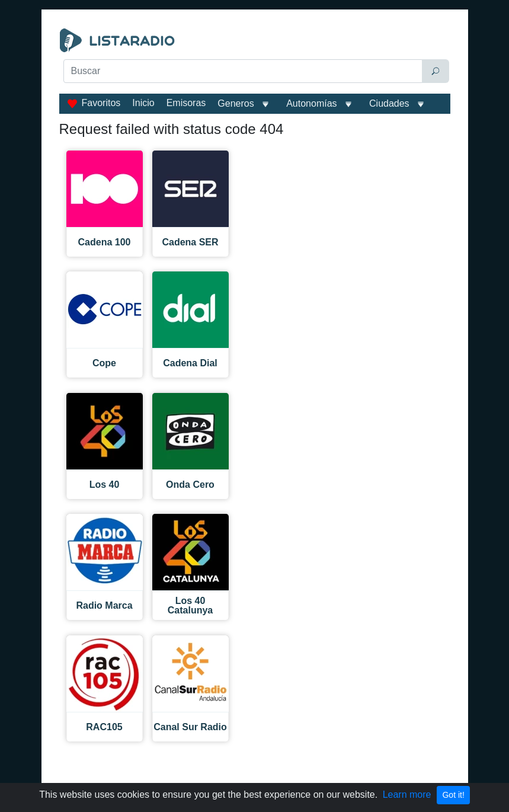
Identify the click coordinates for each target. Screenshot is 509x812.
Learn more (407, 795)
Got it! (453, 795)
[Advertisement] (255, 114)
